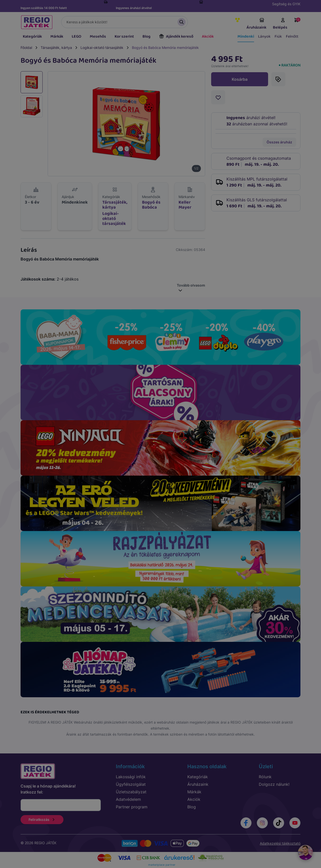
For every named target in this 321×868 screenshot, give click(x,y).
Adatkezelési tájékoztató (280, 843)
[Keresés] (125, 22)
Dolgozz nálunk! (274, 784)
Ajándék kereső (176, 36)
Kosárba (240, 79)
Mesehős (98, 36)
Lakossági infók (131, 777)
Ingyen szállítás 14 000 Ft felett (44, 8)
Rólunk (265, 777)
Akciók (208, 36)
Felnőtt (292, 36)
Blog (146, 36)
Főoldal (26, 48)
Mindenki (246, 36)
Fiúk (278, 36)
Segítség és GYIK (286, 4)
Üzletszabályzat (131, 792)
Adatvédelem (128, 799)
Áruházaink (256, 24)
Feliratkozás (42, 819)
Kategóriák (32, 36)
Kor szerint (124, 36)
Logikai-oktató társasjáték (102, 48)
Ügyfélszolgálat (131, 784)
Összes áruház (279, 142)
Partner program (132, 807)
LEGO (76, 36)
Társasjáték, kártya (56, 48)
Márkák (57, 36)
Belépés (280, 24)
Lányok (264, 36)
